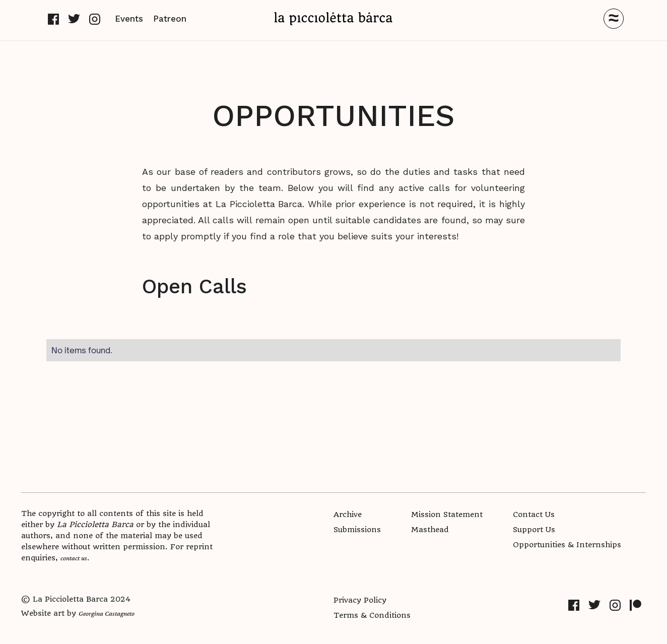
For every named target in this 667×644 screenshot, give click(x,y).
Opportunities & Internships (567, 545)
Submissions (357, 530)
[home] (333, 18)
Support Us (534, 530)
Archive (348, 514)
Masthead (430, 530)
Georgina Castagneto (107, 613)
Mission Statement (447, 514)
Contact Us (534, 514)
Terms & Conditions (372, 615)
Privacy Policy (360, 600)
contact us (74, 558)
